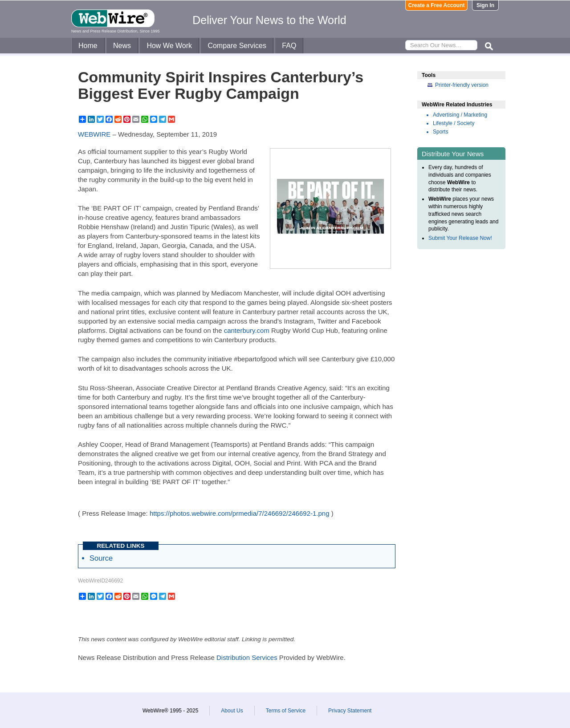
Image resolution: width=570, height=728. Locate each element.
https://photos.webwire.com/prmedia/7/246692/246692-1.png (240, 513)
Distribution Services (247, 657)
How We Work (169, 46)
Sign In (485, 5)
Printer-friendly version (462, 85)
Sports (441, 132)
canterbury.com (247, 330)
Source (101, 558)
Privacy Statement (350, 711)
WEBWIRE (94, 134)
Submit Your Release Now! (460, 238)
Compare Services (237, 46)
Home (88, 46)
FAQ (289, 46)
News (122, 46)
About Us (232, 711)
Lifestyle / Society (454, 123)
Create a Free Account (437, 5)
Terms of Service (286, 711)
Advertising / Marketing (460, 115)
